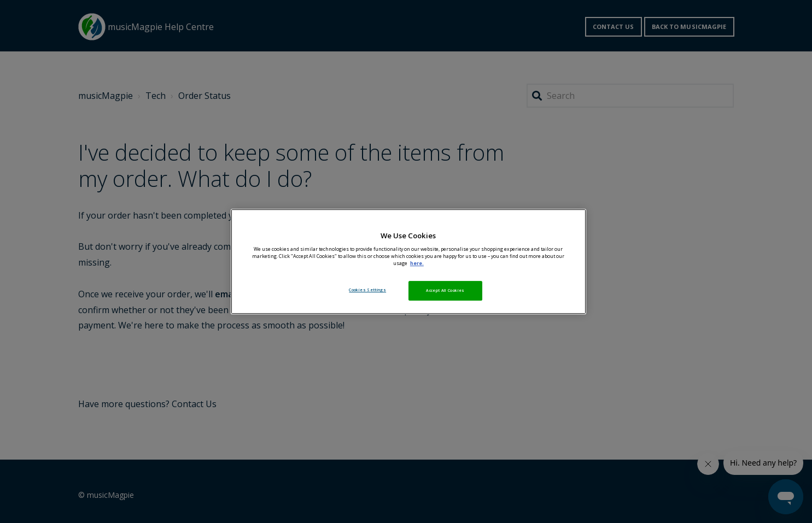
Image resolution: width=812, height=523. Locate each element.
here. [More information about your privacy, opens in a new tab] (417, 263)
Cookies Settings (367, 290)
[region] (408, 262)
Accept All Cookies (445, 290)
